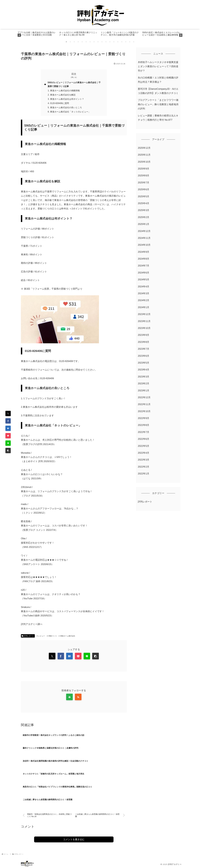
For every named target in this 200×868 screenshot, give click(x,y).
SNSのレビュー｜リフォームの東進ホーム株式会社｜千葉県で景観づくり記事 (74, 84)
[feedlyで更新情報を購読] (69, 697)
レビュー (41, 636)
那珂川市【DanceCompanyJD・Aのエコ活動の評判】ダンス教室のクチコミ (158, 91)
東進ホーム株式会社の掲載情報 (65, 91)
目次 (74, 74)
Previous (19, 35)
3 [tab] (74, 42)
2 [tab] (70, 42)
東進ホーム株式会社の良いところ (66, 108)
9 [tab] (98, 42)
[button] (8, 450)
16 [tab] (126, 42)
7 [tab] (90, 42)
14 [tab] (118, 42)
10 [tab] (102, 42)
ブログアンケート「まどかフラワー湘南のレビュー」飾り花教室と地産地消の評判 (158, 104)
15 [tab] (122, 42)
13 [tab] (114, 42)
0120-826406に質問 (60, 103)
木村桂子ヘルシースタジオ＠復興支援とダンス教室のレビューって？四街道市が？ (158, 66)
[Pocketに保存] (8, 436)
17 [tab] (130, 42)
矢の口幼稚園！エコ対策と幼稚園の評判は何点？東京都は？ (158, 80)
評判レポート (28, 636)
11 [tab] (106, 42)
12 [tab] (110, 42)
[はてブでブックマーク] (8, 428)
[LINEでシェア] (8, 443)
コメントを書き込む (74, 840)
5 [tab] (82, 42)
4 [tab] (78, 42)
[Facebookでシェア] (8, 421)
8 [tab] (94, 42)
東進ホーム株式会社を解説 (63, 95)
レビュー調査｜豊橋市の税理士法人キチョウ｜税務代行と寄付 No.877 (158, 118)
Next (181, 35)
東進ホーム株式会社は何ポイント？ (67, 99)
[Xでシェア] (8, 413)
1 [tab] (66, 42)
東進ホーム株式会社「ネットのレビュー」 (70, 112)
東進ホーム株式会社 (67, 636)
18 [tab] (134, 42)
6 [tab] (86, 42)
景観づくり (52, 636)
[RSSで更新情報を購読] (78, 697)
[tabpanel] (38, 35)
